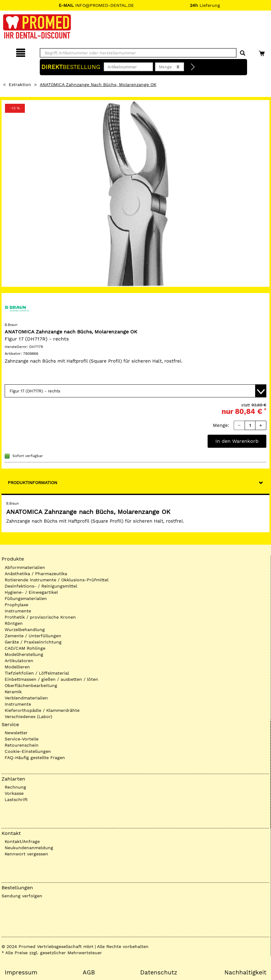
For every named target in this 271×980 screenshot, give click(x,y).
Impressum (21, 973)
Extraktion (20, 85)
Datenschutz (159, 973)
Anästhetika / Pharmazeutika (36, 574)
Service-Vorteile (22, 739)
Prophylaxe (16, 605)
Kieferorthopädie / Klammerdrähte (42, 710)
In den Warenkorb (237, 441)
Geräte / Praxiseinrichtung (33, 642)
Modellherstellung (24, 654)
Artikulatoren (19, 661)
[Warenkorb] (262, 52)
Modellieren (17, 667)
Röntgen (14, 623)
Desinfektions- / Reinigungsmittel (41, 586)
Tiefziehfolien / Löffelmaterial (37, 673)
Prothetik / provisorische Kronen (40, 617)
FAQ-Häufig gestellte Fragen (35, 758)
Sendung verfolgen (22, 896)
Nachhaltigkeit (245, 973)
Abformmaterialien (25, 567)
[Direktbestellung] (193, 67)
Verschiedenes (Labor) (28, 717)
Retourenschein (22, 745)
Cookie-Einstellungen (28, 751)
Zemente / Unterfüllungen (33, 636)
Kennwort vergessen (26, 854)
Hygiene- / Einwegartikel (31, 592)
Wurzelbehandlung (25, 630)
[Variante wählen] (135, 391)
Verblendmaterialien (26, 698)
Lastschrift (16, 799)
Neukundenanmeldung (29, 848)
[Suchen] (243, 53)
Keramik (13, 692)
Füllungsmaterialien (26, 598)
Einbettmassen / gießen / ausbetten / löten (51, 679)
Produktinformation (32, 483)
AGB (89, 973)
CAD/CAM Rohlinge (25, 648)
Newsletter (16, 733)
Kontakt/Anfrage (22, 841)
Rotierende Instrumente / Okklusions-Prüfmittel (57, 580)
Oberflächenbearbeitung (31, 685)
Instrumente (18, 611)
